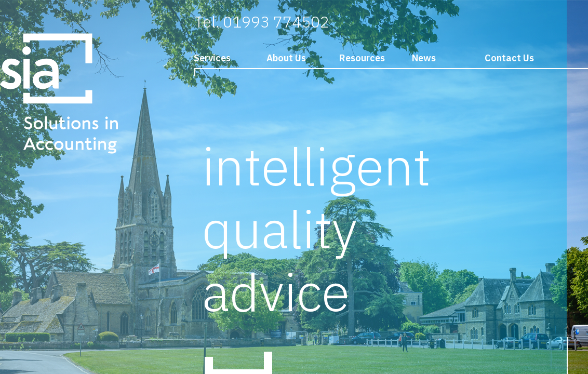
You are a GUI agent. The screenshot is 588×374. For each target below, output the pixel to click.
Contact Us (509, 58)
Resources (362, 58)
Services (212, 58)
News (424, 58)
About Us (286, 58)
